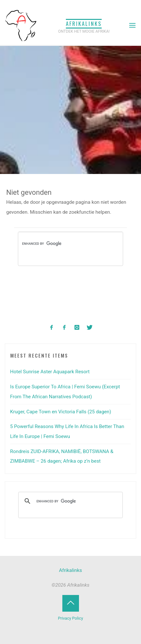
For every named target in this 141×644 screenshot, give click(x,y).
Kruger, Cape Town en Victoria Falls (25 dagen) (61, 412)
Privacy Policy (70, 618)
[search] (59, 244)
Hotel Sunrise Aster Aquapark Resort (50, 372)
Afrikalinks (84, 24)
